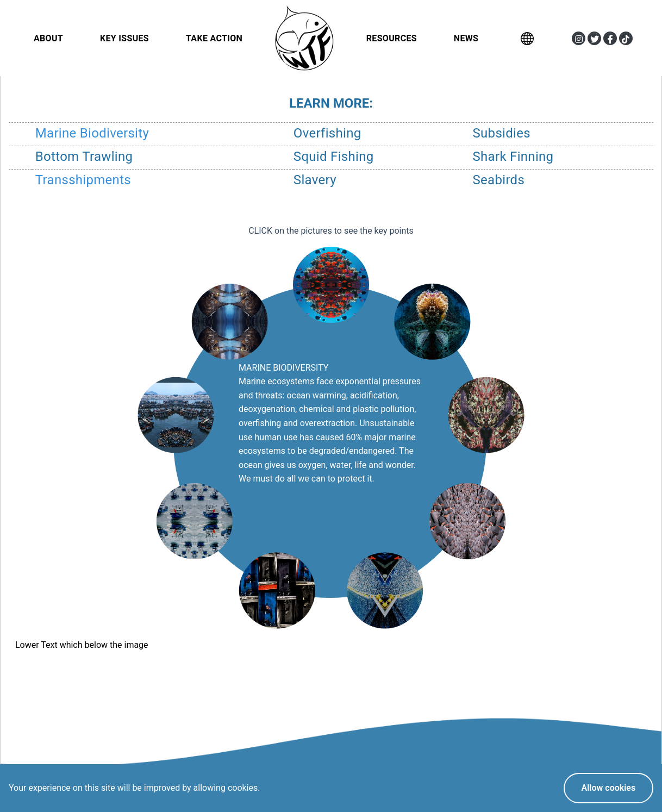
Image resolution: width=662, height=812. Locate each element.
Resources (392, 38)
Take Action (214, 38)
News (466, 38)
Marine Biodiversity (92, 133)
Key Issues (124, 38)
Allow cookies (608, 788)
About (48, 38)
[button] (579, 38)
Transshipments (83, 180)
